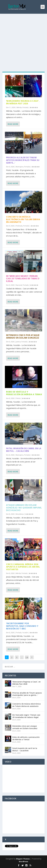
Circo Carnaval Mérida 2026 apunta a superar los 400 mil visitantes (23, 567)
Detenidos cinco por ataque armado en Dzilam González (23, 336)
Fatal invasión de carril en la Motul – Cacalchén (24, 450)
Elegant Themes (23, 859)
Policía (18, 398)
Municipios (20, 167)
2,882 (27, 659)
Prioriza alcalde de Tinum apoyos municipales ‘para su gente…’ (23, 160)
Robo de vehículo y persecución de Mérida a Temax (24, 393)
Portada (25, 107)
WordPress (23, 862)
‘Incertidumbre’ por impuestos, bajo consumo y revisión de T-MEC (22, 626)
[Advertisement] (23, 38)
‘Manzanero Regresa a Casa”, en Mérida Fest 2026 (23, 102)
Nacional (19, 285)
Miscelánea (20, 514)
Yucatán (25, 633)
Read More (13, 124)
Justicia (18, 342)
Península (19, 226)
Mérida (19, 107)
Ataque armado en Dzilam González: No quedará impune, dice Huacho (24, 508)
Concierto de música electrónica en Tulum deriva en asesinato (23, 219)
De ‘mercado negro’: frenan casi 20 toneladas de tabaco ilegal (23, 279)
